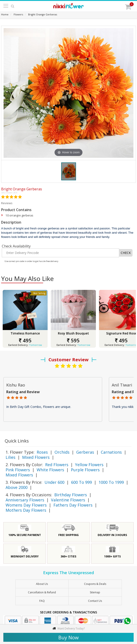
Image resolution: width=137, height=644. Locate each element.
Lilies (11, 457)
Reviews (7, 203)
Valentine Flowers (68, 500)
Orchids (62, 452)
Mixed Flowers (36, 457)
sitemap (95, 592)
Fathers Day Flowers (73, 505)
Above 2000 (17, 487)
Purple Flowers (85, 470)
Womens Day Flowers (26, 505)
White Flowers (50, 470)
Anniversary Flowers (25, 500)
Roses (42, 452)
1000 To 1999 (111, 482)
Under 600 (54, 482)
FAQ (42, 601)
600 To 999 (81, 482)
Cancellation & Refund (42, 592)
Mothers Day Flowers (26, 510)
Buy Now (68, 637)
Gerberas (85, 452)
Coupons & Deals (95, 584)
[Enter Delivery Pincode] (60, 253)
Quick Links (17, 441)
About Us (42, 584)
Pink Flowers (18, 470)
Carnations (111, 452)
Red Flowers (57, 465)
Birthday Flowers (71, 495)
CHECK (126, 253)
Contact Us (95, 601)
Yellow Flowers (89, 465)
